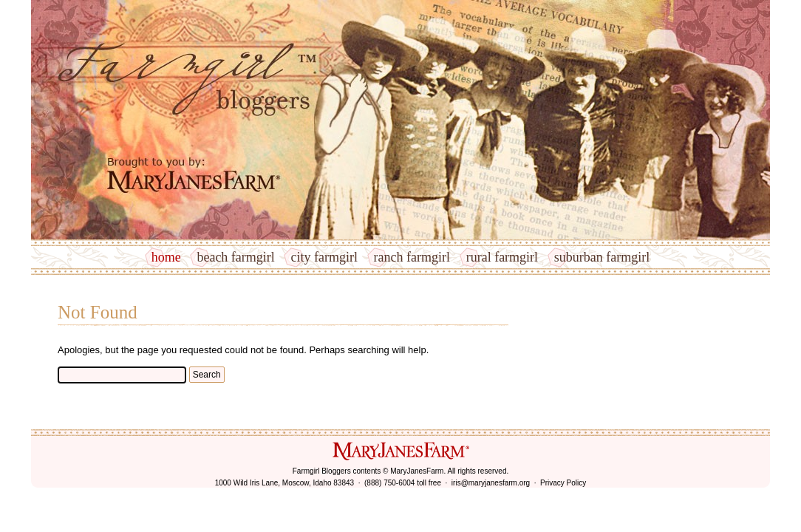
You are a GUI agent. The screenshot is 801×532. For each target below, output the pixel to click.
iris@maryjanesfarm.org (491, 483)
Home (166, 257)
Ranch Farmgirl (412, 257)
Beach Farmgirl (235, 257)
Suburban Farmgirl (602, 257)
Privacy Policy (563, 483)
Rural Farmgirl (502, 257)
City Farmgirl (324, 257)
